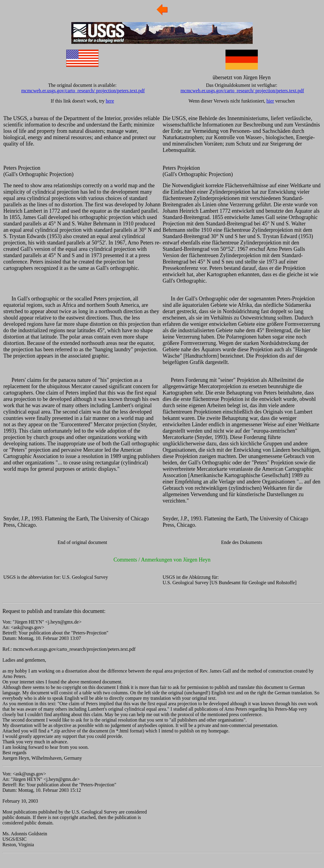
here (110, 101)
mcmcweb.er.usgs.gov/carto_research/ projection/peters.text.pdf (83, 91)
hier (270, 101)
